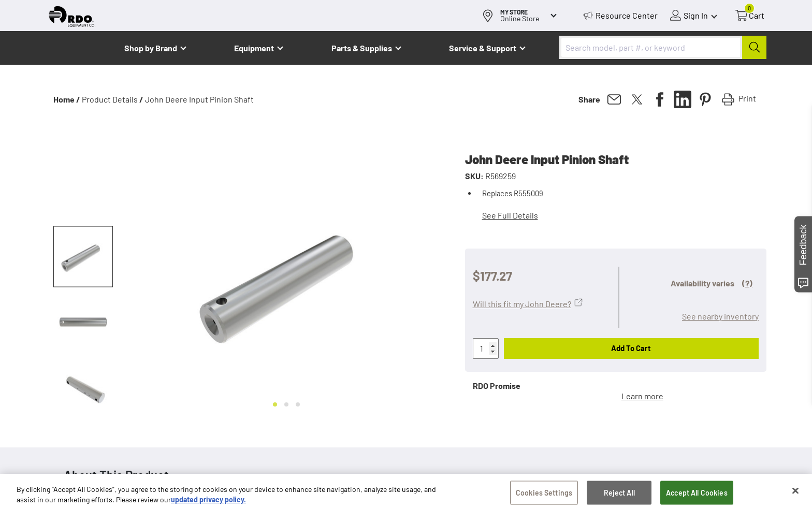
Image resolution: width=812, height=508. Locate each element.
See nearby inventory (720, 316)
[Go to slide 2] (286, 404)
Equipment (254, 48)
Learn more (642, 396)
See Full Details (510, 215)
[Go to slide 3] (298, 404)
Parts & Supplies (362, 48)
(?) (747, 283)
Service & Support (483, 48)
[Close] (795, 495)
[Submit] (754, 47)
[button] (83, 257)
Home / (67, 99)
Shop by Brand (151, 48)
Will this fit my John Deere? (522, 304)
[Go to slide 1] (275, 404)
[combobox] (663, 47)
